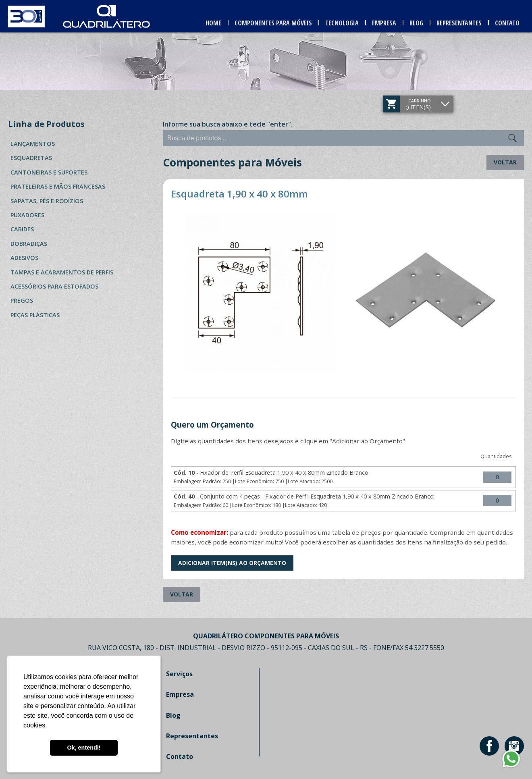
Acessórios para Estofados (54, 286)
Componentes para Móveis (273, 23)
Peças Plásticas (35, 315)
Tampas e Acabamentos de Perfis (62, 272)
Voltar (505, 162)
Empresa (384, 23)
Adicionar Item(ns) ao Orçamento (232, 563)
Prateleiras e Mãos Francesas (58, 186)
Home (213, 23)
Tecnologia (342, 23)
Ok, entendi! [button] (84, 748)
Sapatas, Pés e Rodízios (47, 201)
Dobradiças (29, 244)
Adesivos (24, 258)
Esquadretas (31, 158)
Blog (416, 23)
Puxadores (27, 215)
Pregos (22, 300)
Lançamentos (33, 144)
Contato (507, 23)
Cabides (22, 229)
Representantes (459, 23)
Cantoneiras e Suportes (49, 172)
